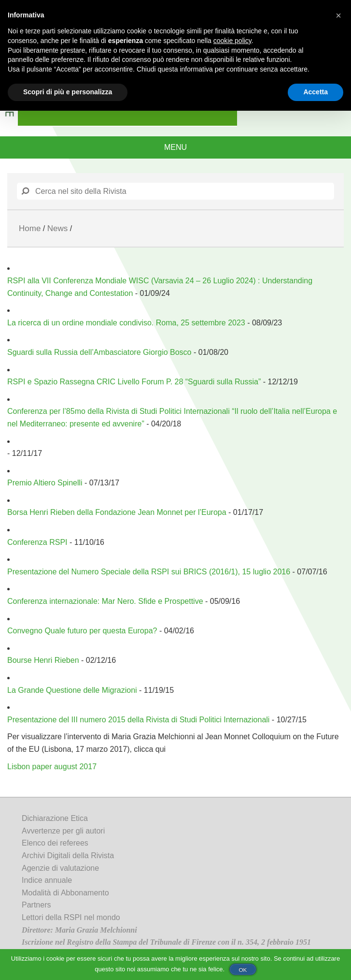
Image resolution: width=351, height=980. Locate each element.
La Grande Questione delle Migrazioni (72, 690)
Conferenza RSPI (37, 542)
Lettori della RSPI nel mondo (71, 917)
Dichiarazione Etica (55, 818)
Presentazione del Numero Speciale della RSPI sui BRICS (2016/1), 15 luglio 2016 (149, 572)
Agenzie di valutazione (60, 868)
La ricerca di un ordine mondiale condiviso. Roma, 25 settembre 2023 (126, 323)
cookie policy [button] (232, 41)
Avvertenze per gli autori (63, 831)
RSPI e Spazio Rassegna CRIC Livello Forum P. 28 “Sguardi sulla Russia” (134, 382)
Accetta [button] (316, 92)
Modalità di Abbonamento (65, 893)
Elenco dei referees (55, 843)
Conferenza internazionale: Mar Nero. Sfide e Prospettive (105, 601)
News (58, 228)
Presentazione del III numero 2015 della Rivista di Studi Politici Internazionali (138, 720)
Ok (243, 970)
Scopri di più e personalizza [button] (68, 92)
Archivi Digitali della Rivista (68, 856)
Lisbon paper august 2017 (52, 767)
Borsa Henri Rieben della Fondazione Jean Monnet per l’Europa (117, 512)
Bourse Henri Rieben (43, 660)
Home (30, 228)
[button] (338, 15)
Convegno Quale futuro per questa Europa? (82, 631)
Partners (36, 905)
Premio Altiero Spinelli (45, 483)
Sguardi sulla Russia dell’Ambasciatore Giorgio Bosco (99, 352)
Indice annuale (47, 880)
